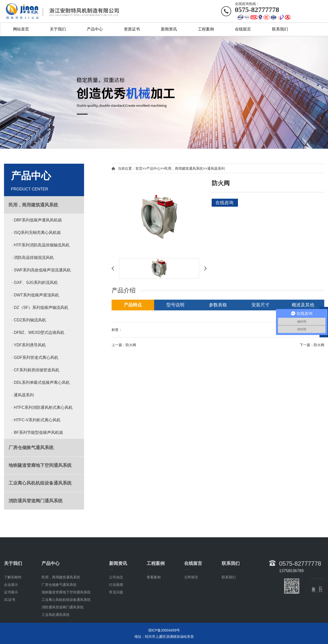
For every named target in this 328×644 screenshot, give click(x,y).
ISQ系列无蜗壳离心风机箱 (37, 233)
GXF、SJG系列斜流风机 (36, 283)
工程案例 (206, 29)
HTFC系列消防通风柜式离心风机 (43, 407)
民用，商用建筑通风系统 (184, 168)
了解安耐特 (13, 603)
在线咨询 (224, 203)
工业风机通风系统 (56, 641)
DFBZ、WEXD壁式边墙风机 (39, 332)
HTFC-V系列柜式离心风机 (37, 420)
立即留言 (191, 603)
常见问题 (116, 618)
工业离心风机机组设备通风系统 (66, 626)
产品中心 (95, 29)
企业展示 (11, 611)
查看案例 (154, 603)
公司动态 (116, 603)
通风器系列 (24, 395)
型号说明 (175, 305)
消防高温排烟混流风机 (34, 258)
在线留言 (243, 29)
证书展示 (11, 618)
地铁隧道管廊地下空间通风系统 (66, 618)
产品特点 (133, 305)
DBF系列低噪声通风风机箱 (38, 220)
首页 (139, 168)
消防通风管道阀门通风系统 (63, 633)
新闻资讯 (169, 29)
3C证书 (10, 626)
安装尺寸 (260, 305)
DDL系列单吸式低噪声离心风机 (42, 382)
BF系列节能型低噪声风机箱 (38, 432)
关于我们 (58, 29)
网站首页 (21, 29)
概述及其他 (303, 305)
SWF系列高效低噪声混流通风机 (42, 270)
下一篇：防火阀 (312, 345)
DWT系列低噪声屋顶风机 (36, 295)
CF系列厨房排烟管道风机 (36, 370)
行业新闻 (116, 611)
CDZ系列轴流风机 (30, 320)
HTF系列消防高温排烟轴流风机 (42, 245)
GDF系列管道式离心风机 (36, 357)
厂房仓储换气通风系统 (59, 611)
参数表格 (218, 305)
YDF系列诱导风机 (30, 345)
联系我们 (280, 29)
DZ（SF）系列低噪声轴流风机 (41, 308)
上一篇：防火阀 (124, 345)
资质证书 (132, 29)
